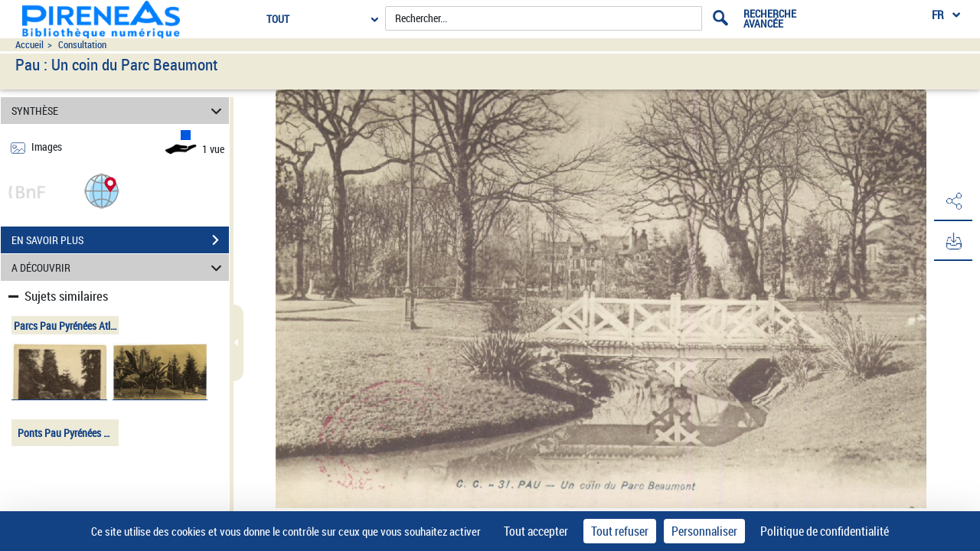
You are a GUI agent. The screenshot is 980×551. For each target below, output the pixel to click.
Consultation (82, 45)
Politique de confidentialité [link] (825, 531)
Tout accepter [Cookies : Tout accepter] (536, 531)
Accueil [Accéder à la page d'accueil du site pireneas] (29, 45)
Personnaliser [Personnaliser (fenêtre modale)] (704, 531)
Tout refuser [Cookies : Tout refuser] (620, 531)
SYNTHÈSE (119, 111)
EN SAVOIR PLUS (120, 240)
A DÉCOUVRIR (119, 267)
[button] (102, 190)
